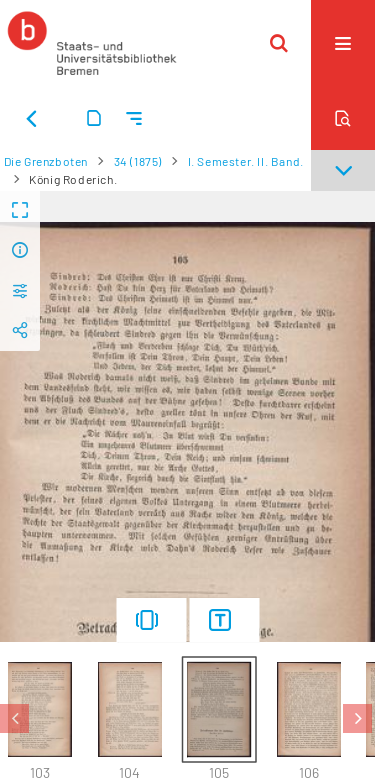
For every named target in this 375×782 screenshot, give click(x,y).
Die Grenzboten (46, 161)
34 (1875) (138, 161)
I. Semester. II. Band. (246, 161)
